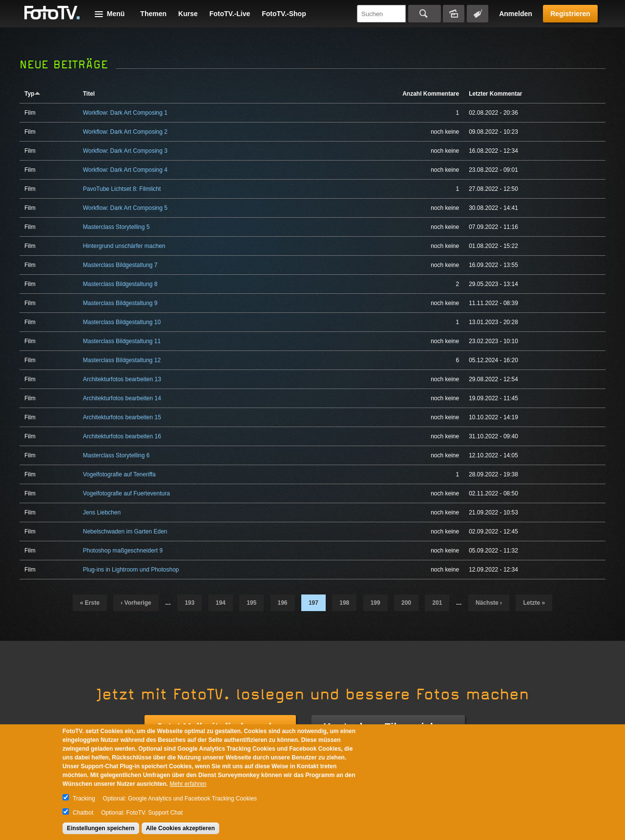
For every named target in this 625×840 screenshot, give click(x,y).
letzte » (534, 603)
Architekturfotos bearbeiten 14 (122, 398)
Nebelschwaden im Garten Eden (125, 532)
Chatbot (83, 813)
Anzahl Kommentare (431, 94)
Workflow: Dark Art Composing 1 (125, 113)
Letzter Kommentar (495, 94)
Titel (89, 94)
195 (251, 603)
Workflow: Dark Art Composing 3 (125, 151)
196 (283, 603)
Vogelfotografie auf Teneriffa (119, 474)
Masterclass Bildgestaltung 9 (120, 303)
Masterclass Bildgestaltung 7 (120, 265)
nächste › (489, 603)
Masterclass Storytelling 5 (116, 227)
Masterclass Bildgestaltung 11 (122, 341)
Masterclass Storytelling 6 (116, 455)
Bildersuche (454, 14)
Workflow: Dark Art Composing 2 (125, 132)
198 (344, 603)
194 (221, 603)
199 (375, 603)
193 (189, 603)
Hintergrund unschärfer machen (124, 246)
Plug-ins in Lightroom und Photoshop (131, 570)
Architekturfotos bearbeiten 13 (122, 379)
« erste (90, 603)
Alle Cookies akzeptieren (180, 828)
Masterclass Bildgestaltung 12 (122, 360)
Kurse (188, 14)
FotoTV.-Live (230, 14)
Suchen (425, 14)
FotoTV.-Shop (284, 14)
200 (406, 603)
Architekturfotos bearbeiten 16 (122, 436)
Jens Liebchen (102, 512)
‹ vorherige (136, 603)
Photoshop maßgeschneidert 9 (123, 551)
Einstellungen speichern (101, 828)
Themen (153, 14)
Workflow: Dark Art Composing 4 (125, 170)
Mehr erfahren (188, 784)
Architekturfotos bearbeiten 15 (122, 417)
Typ (32, 94)
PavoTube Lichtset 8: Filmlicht (122, 189)
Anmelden (516, 14)
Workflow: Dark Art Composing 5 (125, 208)
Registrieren (570, 14)
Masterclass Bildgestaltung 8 (120, 284)
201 (437, 603)
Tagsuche (478, 14)
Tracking (84, 799)
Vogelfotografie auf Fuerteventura (126, 493)
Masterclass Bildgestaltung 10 (122, 322)
